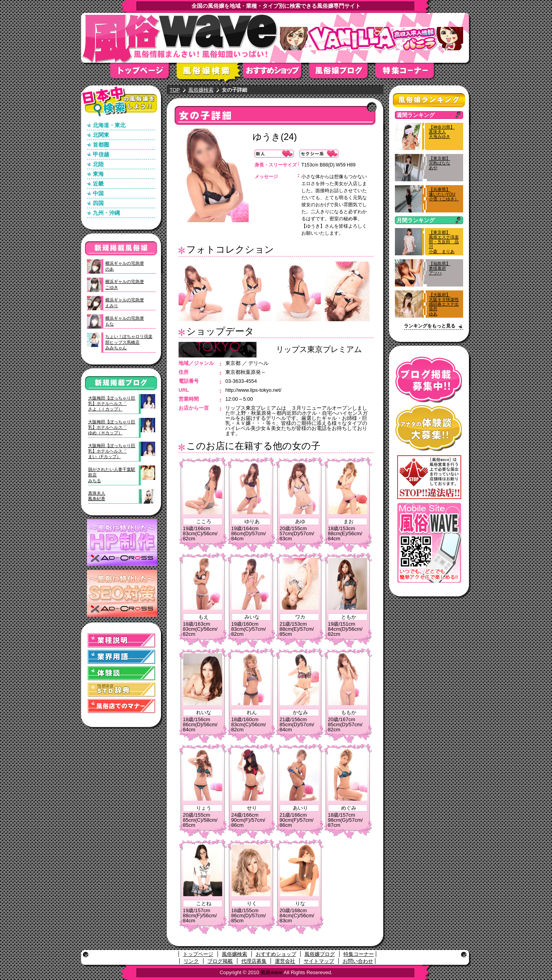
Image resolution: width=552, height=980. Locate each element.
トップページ (143, 73)
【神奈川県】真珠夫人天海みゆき (442, 132)
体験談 (122, 673)
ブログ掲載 (220, 961)
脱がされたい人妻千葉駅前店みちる (112, 475)
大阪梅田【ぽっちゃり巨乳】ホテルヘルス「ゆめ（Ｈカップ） (112, 427)
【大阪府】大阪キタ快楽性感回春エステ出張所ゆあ (444, 304)
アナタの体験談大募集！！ (429, 428)
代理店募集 (254, 961)
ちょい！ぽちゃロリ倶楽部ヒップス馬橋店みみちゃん (129, 342)
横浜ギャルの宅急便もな (125, 321)
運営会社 (285, 961)
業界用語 (122, 657)
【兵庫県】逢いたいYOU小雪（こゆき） (444, 194)
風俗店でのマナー (122, 706)
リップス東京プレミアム (319, 349)
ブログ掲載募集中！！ (429, 380)
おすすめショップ (276, 73)
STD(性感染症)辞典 (122, 690)
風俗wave (271, 972)
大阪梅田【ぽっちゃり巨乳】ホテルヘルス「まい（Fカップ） (112, 451)
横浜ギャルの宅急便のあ (125, 266)
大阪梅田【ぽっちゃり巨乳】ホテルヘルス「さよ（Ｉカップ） (112, 404)
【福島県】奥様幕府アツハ (440, 268)
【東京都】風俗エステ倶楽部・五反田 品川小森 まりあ (444, 242)
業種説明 (122, 641)
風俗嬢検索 (210, 73)
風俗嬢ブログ (342, 73)
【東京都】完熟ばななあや (440, 163)
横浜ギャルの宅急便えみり (125, 302)
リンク (191, 961)
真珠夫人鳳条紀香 (97, 496)
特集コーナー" (409, 73)
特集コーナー (359, 954)
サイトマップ (319, 961)
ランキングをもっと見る (430, 326)
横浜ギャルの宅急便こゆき (125, 284)
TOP (175, 90)
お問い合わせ (358, 961)
